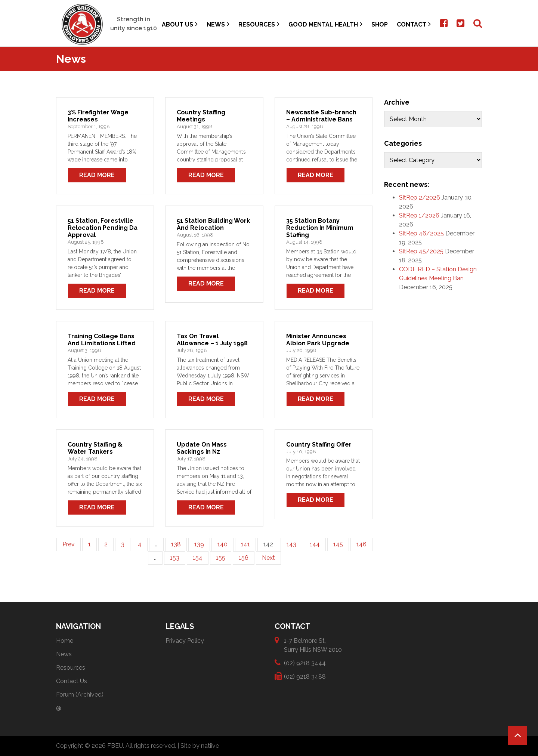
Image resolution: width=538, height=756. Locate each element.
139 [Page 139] (199, 544)
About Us (180, 24)
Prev (69, 544)
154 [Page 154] (198, 558)
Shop (380, 24)
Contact (414, 24)
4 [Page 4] (140, 544)
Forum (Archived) (80, 695)
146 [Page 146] (361, 544)
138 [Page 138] (176, 544)
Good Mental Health (325, 24)
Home (65, 641)
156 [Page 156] (244, 558)
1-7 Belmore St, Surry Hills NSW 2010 (313, 645)
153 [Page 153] (175, 558)
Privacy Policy (185, 641)
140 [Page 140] (222, 544)
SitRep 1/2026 (419, 215)
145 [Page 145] (338, 544)
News (218, 24)
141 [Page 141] (245, 544)
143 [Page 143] (291, 544)
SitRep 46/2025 (421, 233)
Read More (97, 175)
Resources (259, 24)
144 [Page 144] (315, 544)
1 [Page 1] (89, 544)
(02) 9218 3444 (305, 663)
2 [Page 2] (106, 544)
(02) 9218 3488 (305, 676)
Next (268, 558)
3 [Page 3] (123, 544)
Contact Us (72, 681)
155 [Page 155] (221, 558)
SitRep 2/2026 (420, 198)
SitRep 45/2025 (421, 251)
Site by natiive (200, 746)
